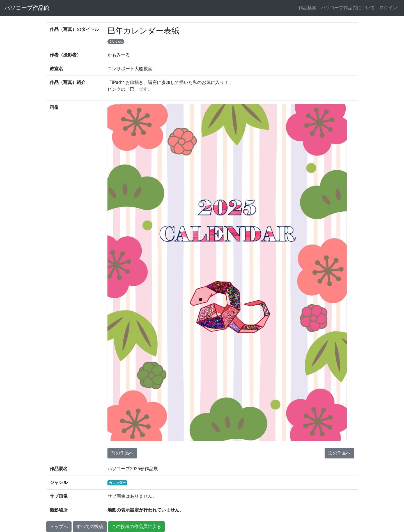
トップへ (59, 527)
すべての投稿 (90, 527)
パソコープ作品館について (348, 8)
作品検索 (307, 8)
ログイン (388, 8)
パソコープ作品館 (27, 8)
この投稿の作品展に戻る (136, 527)
